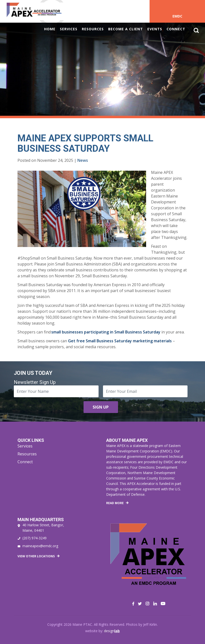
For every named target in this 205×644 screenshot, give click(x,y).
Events (155, 29)
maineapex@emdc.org (40, 546)
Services (69, 29)
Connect (176, 29)
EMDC (177, 16)
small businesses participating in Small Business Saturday (106, 332)
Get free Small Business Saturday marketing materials (120, 341)
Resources (93, 29)
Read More (115, 503)
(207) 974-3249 (34, 538)
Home (50, 29)
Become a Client (126, 29)
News (83, 160)
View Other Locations (36, 556)
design (112, 631)
